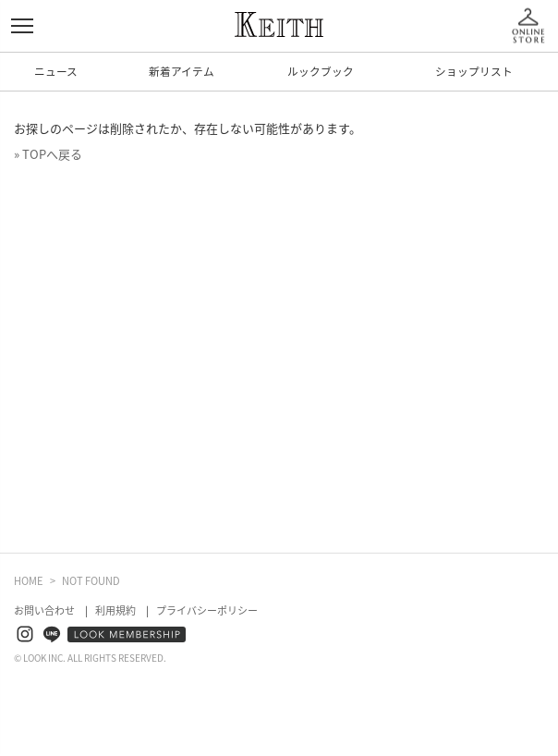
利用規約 (115, 610)
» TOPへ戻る (48, 154)
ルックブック (321, 71)
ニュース (56, 71)
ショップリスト (474, 71)
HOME (29, 581)
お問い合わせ (44, 610)
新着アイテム (182, 71)
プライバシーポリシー (207, 610)
